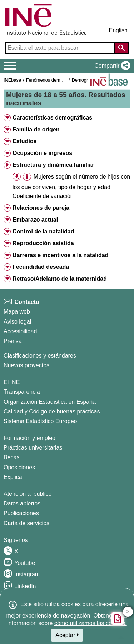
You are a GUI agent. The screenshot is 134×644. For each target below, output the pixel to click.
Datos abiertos (22, 503)
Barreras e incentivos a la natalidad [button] (61, 255)
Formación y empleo (29, 438)
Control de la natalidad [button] (43, 231)
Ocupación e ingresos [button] (42, 153)
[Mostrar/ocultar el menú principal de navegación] (10, 66)
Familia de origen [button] (36, 129)
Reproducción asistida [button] (43, 243)
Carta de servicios (26, 523)
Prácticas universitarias (33, 448)
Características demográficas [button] (52, 118)
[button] (111, 66)
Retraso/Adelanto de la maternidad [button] (60, 279)
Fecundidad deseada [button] (41, 267)
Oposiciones (19, 467)
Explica (13, 477)
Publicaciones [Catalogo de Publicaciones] (21, 513)
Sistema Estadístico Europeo (40, 421)
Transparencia (22, 392)
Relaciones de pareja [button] (41, 208)
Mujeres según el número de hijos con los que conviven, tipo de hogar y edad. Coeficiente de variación (71, 186)
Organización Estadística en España (50, 402)
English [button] (118, 30)
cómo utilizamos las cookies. (91, 623)
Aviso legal (17, 322)
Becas (11, 457)
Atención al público (28, 494)
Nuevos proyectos (26, 365)
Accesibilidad (20, 331)
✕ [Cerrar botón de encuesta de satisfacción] (128, 612)
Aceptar (67, 635)
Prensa (13, 341)
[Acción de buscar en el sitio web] (121, 48)
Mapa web (17, 312)
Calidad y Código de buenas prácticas (52, 411)
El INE (12, 382)
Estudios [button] (25, 141)
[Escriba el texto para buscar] (61, 48)
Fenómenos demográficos (53, 80)
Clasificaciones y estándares (40, 356)
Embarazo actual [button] (35, 220)
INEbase (12, 80)
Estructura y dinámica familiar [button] (53, 165)
